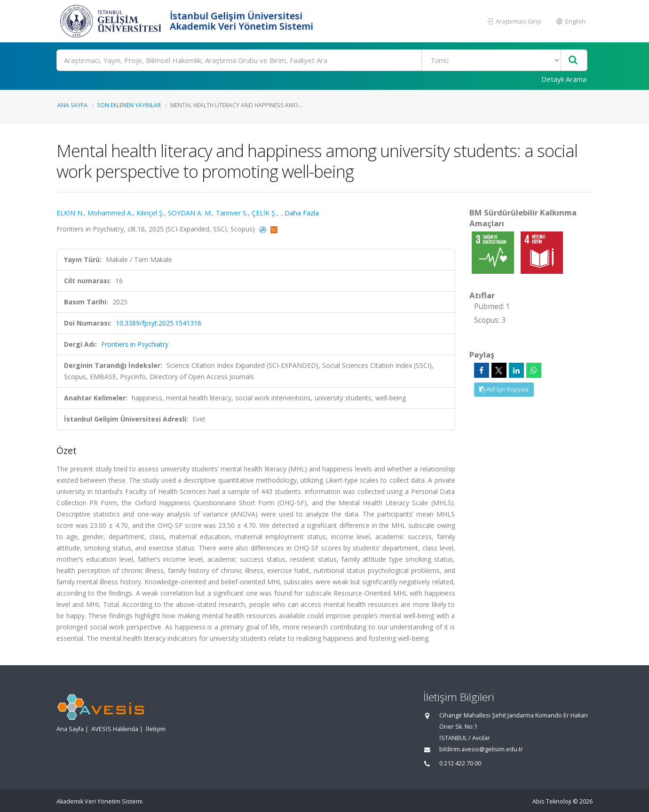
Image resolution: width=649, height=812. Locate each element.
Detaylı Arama (564, 79)
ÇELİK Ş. (264, 213)
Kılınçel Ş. (150, 213)
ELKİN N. (70, 213)
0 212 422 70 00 (460, 763)
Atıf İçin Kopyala (504, 389)
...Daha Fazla (300, 213)
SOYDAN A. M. (190, 213)
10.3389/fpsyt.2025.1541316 (158, 323)
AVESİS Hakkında (115, 729)
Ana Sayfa (72, 105)
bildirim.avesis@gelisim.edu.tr (481, 749)
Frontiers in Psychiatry (135, 344)
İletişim (156, 729)
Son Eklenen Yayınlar (129, 105)
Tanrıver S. (232, 213)
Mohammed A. (110, 213)
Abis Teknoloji (552, 801)
